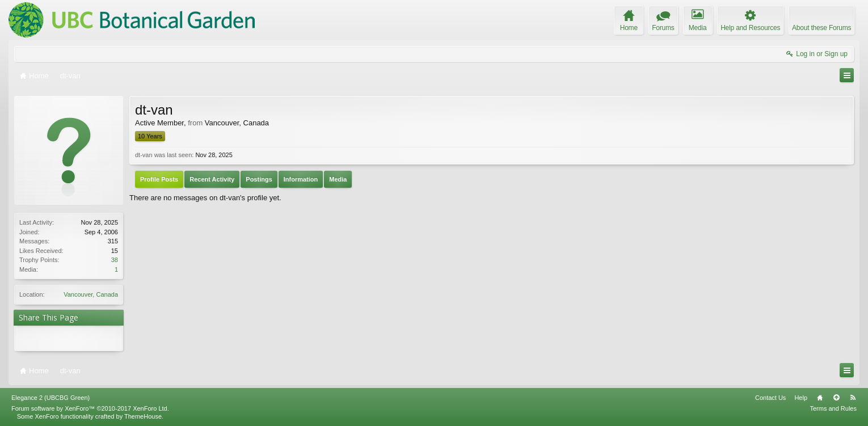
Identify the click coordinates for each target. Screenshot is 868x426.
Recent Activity (212, 179)
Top (836, 398)
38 (115, 260)
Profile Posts (159, 179)
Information (301, 179)
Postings (259, 179)
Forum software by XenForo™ (90, 408)
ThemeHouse (143, 416)
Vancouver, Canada (91, 294)
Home (820, 398)
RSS (853, 398)
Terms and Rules (833, 408)
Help (801, 398)
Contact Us (770, 398)
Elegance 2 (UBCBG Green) (50, 398)
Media (338, 179)
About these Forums (821, 28)
